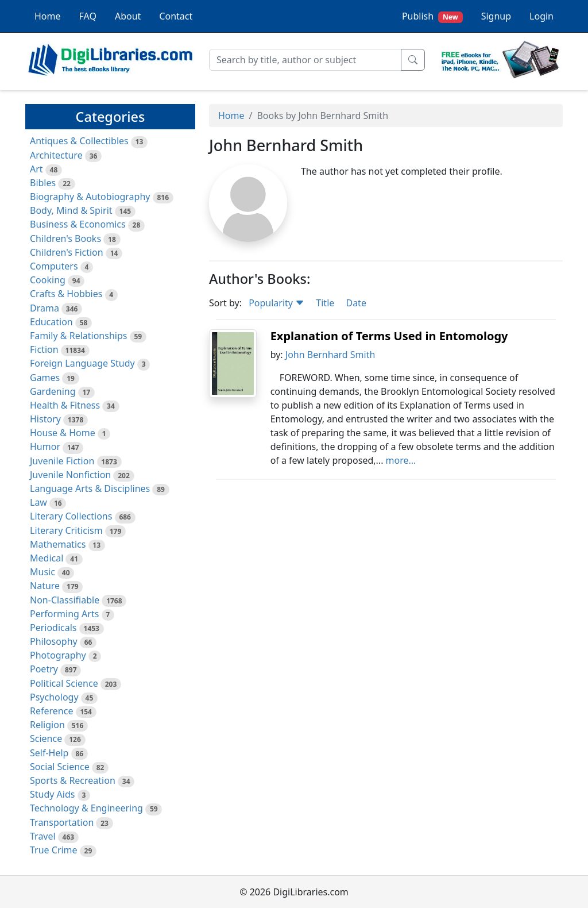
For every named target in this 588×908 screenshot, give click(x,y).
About (128, 16)
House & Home (63, 433)
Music (42, 572)
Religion (47, 725)
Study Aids (52, 794)
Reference (51, 711)
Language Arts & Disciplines (90, 488)
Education (51, 322)
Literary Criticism (66, 530)
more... (401, 460)
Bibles (43, 183)
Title (325, 303)
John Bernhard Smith (330, 355)
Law (38, 502)
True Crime (54, 850)
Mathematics (58, 544)
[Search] (305, 60)
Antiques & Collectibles (79, 141)
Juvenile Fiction (62, 461)
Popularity (276, 303)
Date (356, 303)
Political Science (64, 683)
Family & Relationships (78, 336)
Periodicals (53, 628)
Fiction (44, 349)
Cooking (48, 280)
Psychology (54, 697)
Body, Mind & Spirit (71, 210)
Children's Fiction (67, 252)
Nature (45, 586)
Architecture (56, 155)
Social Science (60, 767)
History (45, 419)
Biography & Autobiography (90, 197)
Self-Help (49, 753)
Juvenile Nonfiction (70, 475)
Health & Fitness (65, 405)
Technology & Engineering (86, 808)
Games (45, 378)
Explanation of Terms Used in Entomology (389, 336)
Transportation (62, 822)
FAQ (88, 16)
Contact (176, 16)
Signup (496, 16)
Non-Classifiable (65, 600)
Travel (43, 836)
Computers (54, 266)
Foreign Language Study (82, 363)
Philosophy (54, 641)
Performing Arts (64, 614)
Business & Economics (78, 224)
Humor (45, 447)
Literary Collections (71, 516)
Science (46, 738)
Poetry (44, 669)
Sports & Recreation (73, 780)
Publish (432, 16)
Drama (45, 308)
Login (541, 16)
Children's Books (65, 238)
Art (36, 169)
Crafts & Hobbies (66, 294)
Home (48, 16)
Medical (47, 558)
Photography (58, 655)
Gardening (53, 391)
